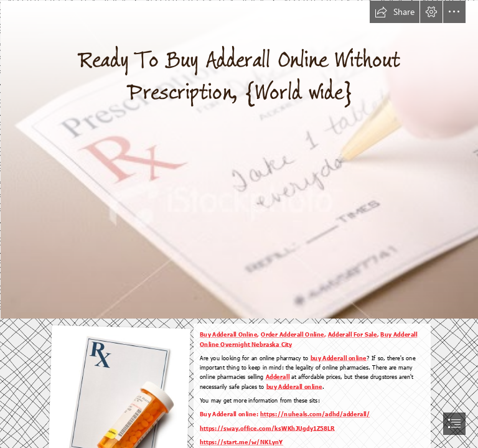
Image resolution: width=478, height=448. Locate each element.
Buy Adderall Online (228, 335)
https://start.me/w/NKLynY (241, 442)
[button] (395, 12)
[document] (239, 224)
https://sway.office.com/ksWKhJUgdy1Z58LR (267, 428)
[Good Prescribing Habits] (239, 159)
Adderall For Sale (353, 335)
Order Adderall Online (293, 335)
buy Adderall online (339, 358)
